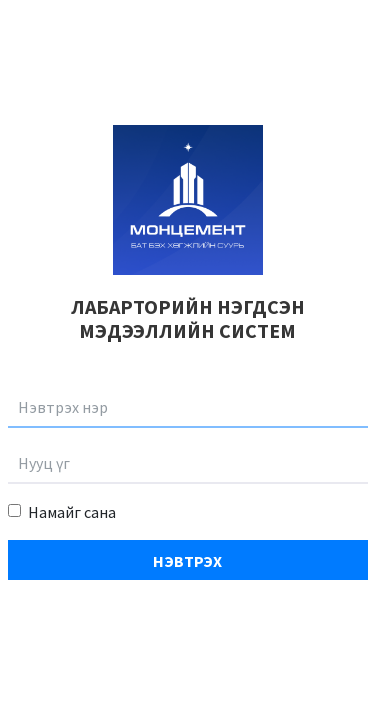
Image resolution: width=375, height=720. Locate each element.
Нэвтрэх (187, 561)
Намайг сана (72, 512)
